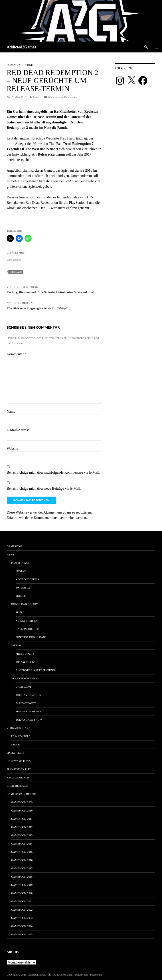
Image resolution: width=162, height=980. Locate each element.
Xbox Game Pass (18, 778)
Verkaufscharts (19, 728)
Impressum (96, 975)
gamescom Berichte (21, 794)
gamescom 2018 (22, 877)
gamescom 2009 (22, 802)
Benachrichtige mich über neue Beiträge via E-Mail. (44, 488)
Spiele (20, 612)
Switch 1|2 (23, 588)
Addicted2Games (21, 47)
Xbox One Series (27, 579)
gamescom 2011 (22, 819)
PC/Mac (12, 65)
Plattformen (21, 563)
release (16, 272)
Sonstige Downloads (31, 637)
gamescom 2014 (22, 844)
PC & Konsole (21, 736)
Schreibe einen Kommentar (62, 97)
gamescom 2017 (22, 868)
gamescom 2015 (22, 852)
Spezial (16, 645)
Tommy (37, 97)
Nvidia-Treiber (26, 621)
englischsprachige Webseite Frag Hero (47, 138)
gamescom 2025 (22, 934)
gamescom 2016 (22, 860)
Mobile (21, 596)
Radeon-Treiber (27, 629)
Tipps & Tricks (25, 662)
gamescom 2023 (22, 918)
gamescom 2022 (22, 910)
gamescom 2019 (22, 885)
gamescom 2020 (22, 893)
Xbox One (26, 65)
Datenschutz (82, 975)
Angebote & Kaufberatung (35, 670)
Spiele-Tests (15, 753)
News (10, 555)
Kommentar (16, 354)
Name (11, 411)
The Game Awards (28, 695)
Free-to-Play (25, 654)
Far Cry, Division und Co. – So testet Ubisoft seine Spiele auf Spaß (54, 289)
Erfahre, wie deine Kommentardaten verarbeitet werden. (47, 518)
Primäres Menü (157, 47)
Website (12, 448)
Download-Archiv (25, 604)
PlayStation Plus (19, 769)
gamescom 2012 (22, 827)
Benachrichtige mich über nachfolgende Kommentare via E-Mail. (53, 472)
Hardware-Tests (19, 761)
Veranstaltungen (24, 678)
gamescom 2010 (22, 811)
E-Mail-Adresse (18, 430)
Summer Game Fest (29, 712)
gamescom (14, 546)
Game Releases (18, 786)
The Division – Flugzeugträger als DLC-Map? (54, 305)
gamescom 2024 (22, 926)
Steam (16, 745)
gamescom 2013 (22, 835)
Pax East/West (26, 703)
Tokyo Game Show (29, 720)
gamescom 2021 (22, 901)
